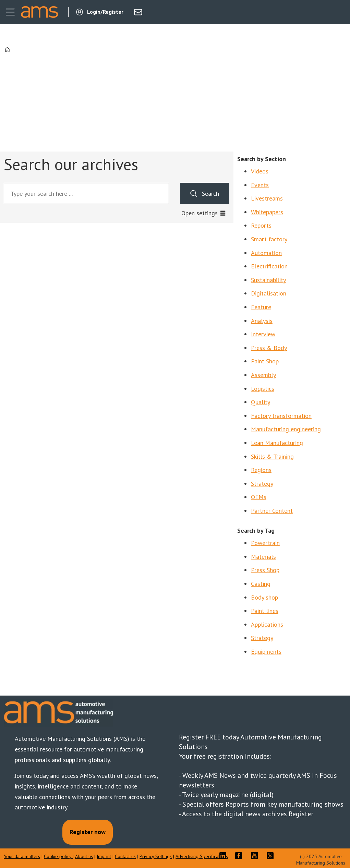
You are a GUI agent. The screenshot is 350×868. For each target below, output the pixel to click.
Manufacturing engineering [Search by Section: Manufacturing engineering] (286, 429)
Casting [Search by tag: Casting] (261, 584)
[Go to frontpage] (39, 12)
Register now (88, 832)
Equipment (265, 652)
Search (210, 194)
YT (256, 856)
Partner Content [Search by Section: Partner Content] (272, 511)
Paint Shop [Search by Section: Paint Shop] (265, 361)
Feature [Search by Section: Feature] (261, 307)
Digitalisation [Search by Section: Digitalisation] (269, 293)
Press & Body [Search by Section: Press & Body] (269, 348)
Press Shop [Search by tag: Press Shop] (265, 570)
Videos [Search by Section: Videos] (260, 171)
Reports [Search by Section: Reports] (261, 225)
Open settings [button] (200, 213)
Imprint (104, 856)
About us (84, 856)
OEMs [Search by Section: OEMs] (259, 497)
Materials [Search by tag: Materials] (263, 557)
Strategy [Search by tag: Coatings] (262, 638)
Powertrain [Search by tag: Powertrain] (265, 543)
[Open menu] (10, 12)
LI (225, 856)
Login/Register (105, 12)
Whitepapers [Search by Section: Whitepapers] (267, 212)
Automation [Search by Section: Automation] (266, 253)
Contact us (125, 856)
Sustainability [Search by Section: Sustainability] (268, 280)
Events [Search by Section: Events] (260, 185)
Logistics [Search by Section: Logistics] (263, 389)
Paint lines (265, 611)
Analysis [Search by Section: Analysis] (262, 321)
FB (240, 856)
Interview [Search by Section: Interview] (263, 334)
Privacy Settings (156, 856)
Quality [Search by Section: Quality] (261, 402)
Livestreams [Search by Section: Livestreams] (267, 198)
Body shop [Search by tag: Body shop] (264, 597)
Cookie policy (58, 856)
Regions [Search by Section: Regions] (261, 470)
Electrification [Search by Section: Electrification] (269, 266)
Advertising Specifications (202, 856)
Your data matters (22, 856)
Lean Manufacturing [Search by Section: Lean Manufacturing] (277, 443)
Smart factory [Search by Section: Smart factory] (269, 239)
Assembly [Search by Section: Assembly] (263, 375)
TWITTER (272, 856)
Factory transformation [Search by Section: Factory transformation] (281, 416)
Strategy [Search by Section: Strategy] (262, 484)
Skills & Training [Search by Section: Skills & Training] (272, 456)
